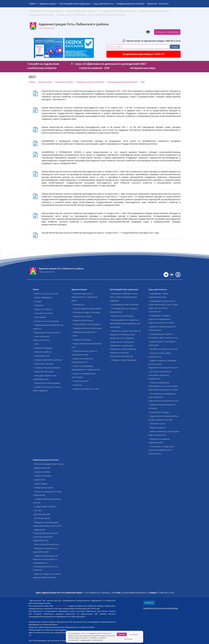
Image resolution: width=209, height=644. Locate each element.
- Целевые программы (43, 348)
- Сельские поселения (43, 313)
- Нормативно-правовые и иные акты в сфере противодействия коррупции (124, 297)
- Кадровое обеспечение (82, 320)
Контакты (164, 4)
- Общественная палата (43, 372)
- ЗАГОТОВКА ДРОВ (41, 518)
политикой (85, 640)
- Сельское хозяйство (42, 352)
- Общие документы (157, 428)
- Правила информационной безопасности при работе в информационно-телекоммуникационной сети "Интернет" (46, 563)
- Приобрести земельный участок (163, 349)
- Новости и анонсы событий (46, 294)
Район (34, 4)
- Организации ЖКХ (41, 356)
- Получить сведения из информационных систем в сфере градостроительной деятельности (163, 386)
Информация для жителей (131, 4)
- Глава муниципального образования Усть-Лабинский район (84, 297)
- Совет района (40, 317)
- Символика (38, 305)
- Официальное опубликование (47, 383)
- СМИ (36, 344)
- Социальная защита (42, 476)
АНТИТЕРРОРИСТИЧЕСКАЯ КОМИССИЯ (46, 11)
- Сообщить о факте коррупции (123, 360)
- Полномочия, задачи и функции (86, 312)
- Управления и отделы (82, 316)
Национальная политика (42, 15)
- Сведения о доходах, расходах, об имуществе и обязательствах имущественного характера (125, 334)
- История (37, 301)
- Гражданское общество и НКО (85, 389)
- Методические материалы (122, 316)
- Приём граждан (40, 484)
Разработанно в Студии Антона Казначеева (160, 608)
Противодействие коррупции (76, 4)
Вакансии (152, 4)
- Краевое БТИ (39, 480)
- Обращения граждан (81, 340)
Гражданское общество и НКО (153, 11)
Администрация (49, 4)
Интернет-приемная (167, 32)
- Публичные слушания (43, 364)
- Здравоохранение (41, 468)
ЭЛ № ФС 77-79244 (61, 606)
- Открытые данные (80, 381)
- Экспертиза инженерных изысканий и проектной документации (160, 375)
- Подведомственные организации (87, 328)
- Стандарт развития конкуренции (48, 360)
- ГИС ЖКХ (37, 510)
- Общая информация (42, 297)
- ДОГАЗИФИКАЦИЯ (41, 514)
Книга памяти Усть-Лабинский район (107, 15)
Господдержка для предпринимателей (117, 11)
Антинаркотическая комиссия (80, 11)
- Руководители (78, 304)
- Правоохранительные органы (47, 332)
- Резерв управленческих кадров (86, 324)
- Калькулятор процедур (159, 412)
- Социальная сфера (42, 472)
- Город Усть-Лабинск (42, 309)
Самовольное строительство (72, 15)
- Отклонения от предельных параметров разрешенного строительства (161, 450)
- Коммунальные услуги (43, 488)
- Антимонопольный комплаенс (47, 368)
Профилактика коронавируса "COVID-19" (143, 54)
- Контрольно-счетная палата (46, 321)
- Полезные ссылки (157, 424)
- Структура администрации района (87, 308)
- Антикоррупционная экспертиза (124, 304)
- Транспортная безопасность (46, 544)
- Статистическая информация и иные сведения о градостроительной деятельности (163, 397)
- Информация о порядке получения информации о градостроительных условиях (161, 319)
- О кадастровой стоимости (45, 506)
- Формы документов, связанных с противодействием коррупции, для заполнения (125, 323)
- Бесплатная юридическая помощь (48, 464)
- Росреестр (77, 385)
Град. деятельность (104, 4)
